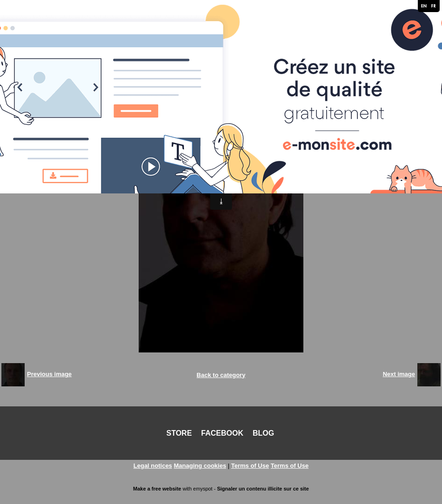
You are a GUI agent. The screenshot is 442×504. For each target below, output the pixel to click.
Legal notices (153, 466)
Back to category (221, 375)
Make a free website (157, 489)
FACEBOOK (222, 433)
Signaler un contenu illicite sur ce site (263, 489)
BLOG (263, 433)
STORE (179, 433)
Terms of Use (250, 466)
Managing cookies (200, 466)
